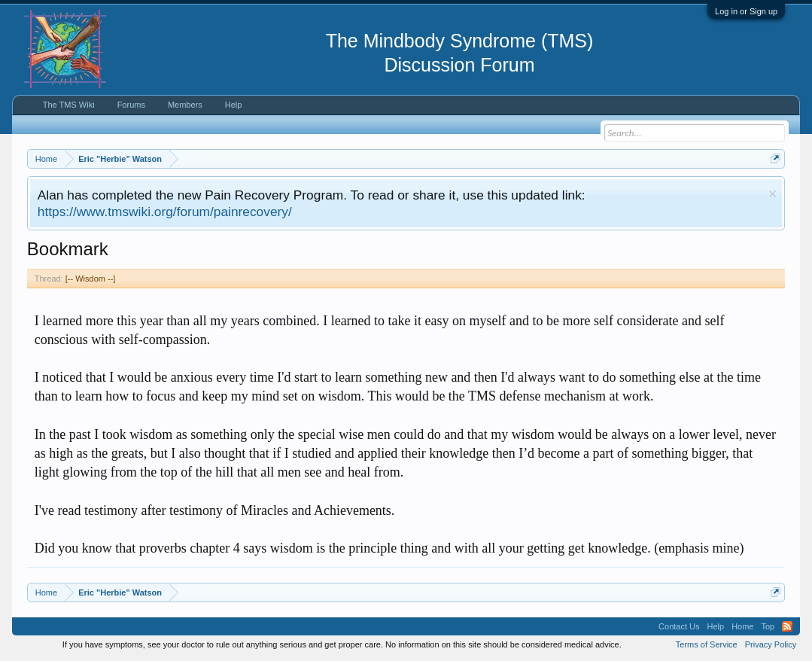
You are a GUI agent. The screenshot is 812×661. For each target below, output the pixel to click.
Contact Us (679, 626)
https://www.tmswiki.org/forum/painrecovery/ (165, 212)
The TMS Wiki (69, 105)
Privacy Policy (771, 644)
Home (742, 626)
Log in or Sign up (746, 11)
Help (234, 105)
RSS (787, 626)
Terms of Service (707, 644)
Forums (131, 105)
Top (768, 626)
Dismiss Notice (772, 194)
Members (185, 105)
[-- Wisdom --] (91, 279)
